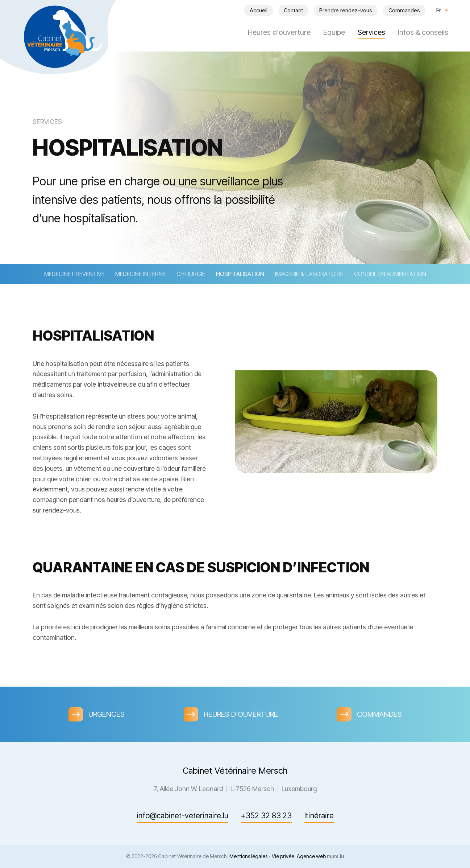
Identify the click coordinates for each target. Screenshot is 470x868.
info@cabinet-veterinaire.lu (182, 816)
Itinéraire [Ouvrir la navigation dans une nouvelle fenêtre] (319, 816)
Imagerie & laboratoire (309, 274)
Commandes (404, 10)
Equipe (334, 32)
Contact (293, 10)
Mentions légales (248, 856)
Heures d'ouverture (279, 32)
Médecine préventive (74, 274)
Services (371, 32)
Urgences (107, 714)
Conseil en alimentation (390, 274)
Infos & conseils (423, 32)
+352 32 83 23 (266, 816)
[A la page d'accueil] (58, 36)
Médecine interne (140, 274)
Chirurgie (191, 274)
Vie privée (283, 856)
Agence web (311, 856)
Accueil (259, 10)
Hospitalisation (240, 274)
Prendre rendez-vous (346, 10)
